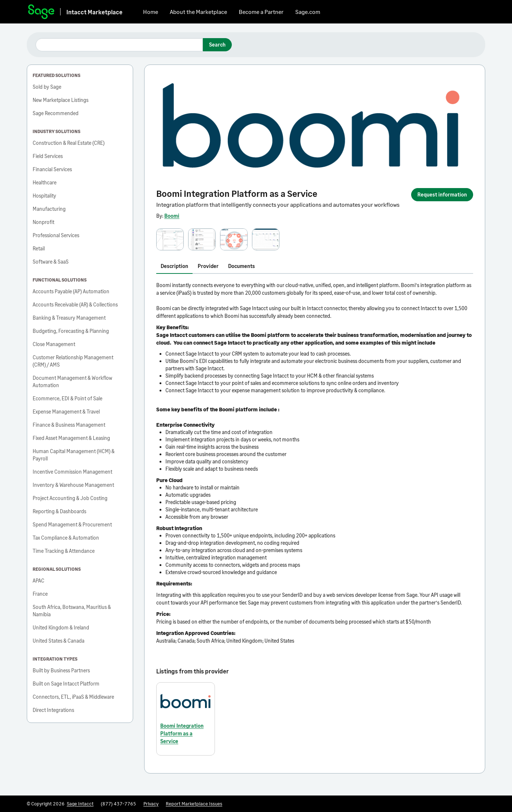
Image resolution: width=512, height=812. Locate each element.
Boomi (172, 216)
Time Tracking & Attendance (64, 551)
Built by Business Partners (61, 670)
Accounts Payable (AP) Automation (71, 291)
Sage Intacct (80, 804)
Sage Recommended (56, 113)
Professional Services (56, 235)
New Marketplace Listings (61, 100)
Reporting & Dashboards (59, 511)
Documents (242, 266)
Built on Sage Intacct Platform (66, 684)
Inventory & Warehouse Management (73, 485)
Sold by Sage (47, 87)
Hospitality (44, 196)
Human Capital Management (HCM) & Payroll (74, 455)
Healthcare (45, 182)
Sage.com (308, 12)
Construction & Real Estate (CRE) (69, 143)
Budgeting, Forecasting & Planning (71, 331)
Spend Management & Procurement (72, 524)
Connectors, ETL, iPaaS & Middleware (73, 697)
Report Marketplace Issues (194, 804)
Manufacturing (49, 209)
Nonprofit (43, 222)
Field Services (48, 156)
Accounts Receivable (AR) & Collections (75, 304)
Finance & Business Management (69, 425)
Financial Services (52, 169)
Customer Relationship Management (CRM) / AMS (73, 361)
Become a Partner (261, 12)
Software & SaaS (51, 262)
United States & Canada (58, 641)
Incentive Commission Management (72, 472)
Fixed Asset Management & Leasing (71, 438)
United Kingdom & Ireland (61, 627)
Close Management (54, 344)
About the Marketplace (198, 12)
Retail (39, 248)
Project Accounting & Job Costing (70, 498)
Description (174, 266)
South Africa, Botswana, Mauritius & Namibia (72, 611)
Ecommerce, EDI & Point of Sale (67, 398)
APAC (39, 580)
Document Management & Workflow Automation (72, 381)
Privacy (151, 804)
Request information (442, 194)
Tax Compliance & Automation (66, 538)
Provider (208, 266)
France (40, 594)
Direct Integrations (53, 710)
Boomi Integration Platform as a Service (182, 733)
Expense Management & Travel (66, 411)
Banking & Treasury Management (69, 318)
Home (151, 12)
